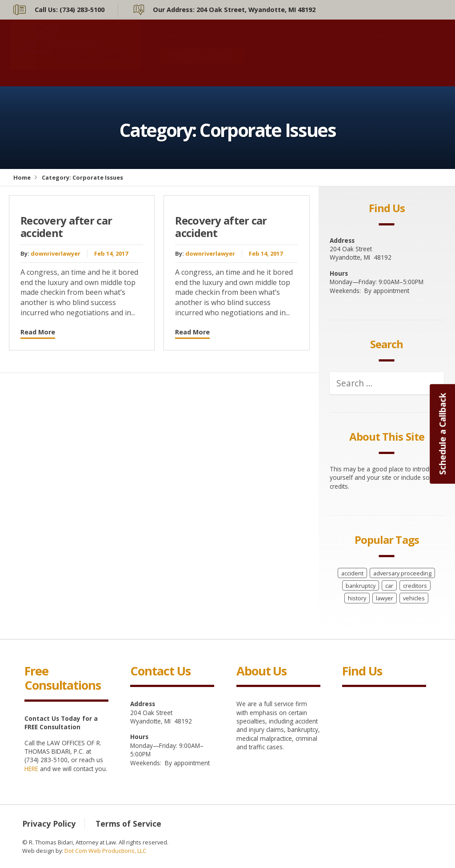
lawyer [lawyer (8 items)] (385, 598)
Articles (388, 44)
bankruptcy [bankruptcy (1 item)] (361, 586)
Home (168, 44)
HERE (31, 769)
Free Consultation (201, 64)
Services (210, 44)
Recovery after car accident (66, 227)
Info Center (341, 44)
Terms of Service (128, 824)
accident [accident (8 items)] (352, 573)
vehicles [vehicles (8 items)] (414, 598)
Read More (38, 332)
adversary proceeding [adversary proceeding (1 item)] (402, 573)
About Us (257, 44)
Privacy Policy (49, 824)
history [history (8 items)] (357, 598)
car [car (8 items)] (389, 586)
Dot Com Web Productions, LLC (105, 851)
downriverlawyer (56, 253)
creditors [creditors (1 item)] (415, 586)
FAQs (296, 44)
